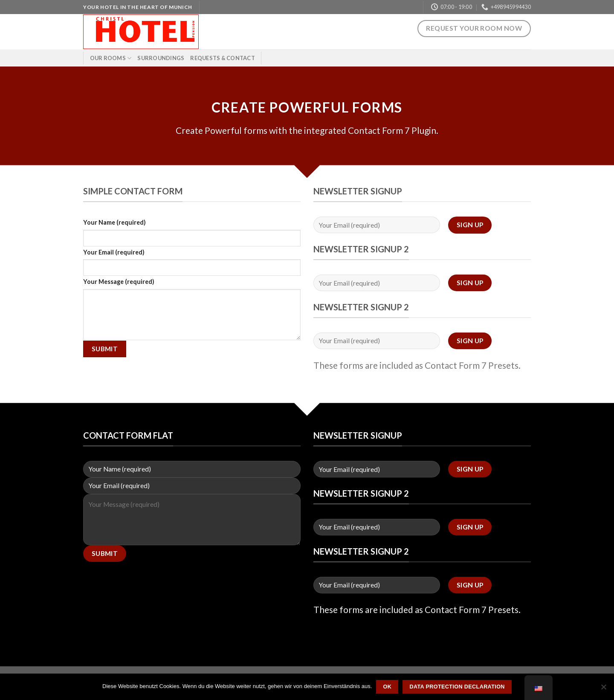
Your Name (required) (114, 222)
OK (387, 687)
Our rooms (111, 58)
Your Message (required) (119, 282)
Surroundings (161, 58)
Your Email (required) (114, 252)
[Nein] (603, 689)
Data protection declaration (457, 687)
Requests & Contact (223, 58)
